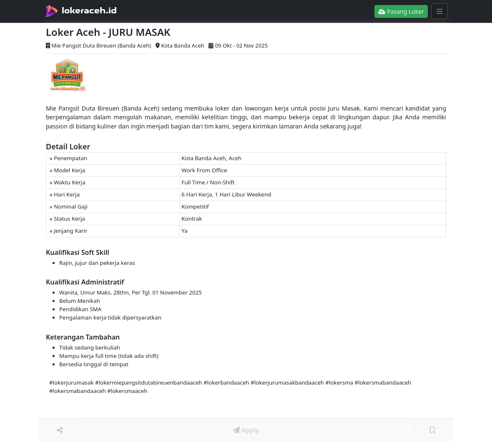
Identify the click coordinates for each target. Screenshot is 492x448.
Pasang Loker (401, 11)
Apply (246, 430)
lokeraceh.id (89, 10)
